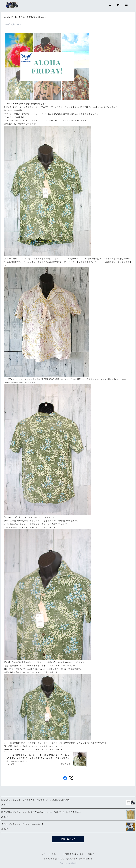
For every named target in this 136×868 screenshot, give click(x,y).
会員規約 (91, 854)
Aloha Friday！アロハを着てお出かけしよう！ (26, 17)
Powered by (68, 863)
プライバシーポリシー (50, 854)
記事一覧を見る (68, 839)
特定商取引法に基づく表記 (73, 854)
